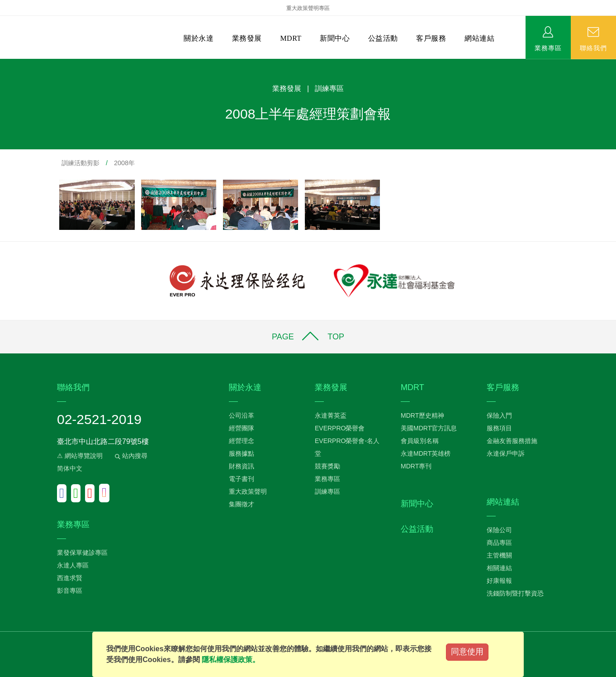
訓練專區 (327, 491)
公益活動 (383, 38)
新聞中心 (335, 38)
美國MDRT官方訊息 (429, 428)
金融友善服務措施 (512, 441)
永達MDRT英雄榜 (426, 453)
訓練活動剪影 (81, 163)
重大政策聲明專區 (308, 8)
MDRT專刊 (416, 466)
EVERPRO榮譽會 (340, 428)
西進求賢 (70, 578)
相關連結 (499, 568)
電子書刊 (242, 479)
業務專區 (548, 48)
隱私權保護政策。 (231, 660)
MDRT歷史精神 (422, 415)
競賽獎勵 (327, 466)
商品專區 (499, 543)
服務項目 (499, 428)
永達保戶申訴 (506, 453)
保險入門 (499, 415)
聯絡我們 (593, 48)
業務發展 (247, 38)
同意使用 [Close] (467, 652)
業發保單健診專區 (82, 553)
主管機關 (499, 555)
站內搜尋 (130, 456)
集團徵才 (242, 504)
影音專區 (70, 591)
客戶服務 (431, 38)
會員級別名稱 (420, 441)
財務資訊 (242, 466)
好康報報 (499, 581)
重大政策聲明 (248, 491)
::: (3, 64)
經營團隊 (242, 428)
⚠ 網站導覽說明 (80, 456)
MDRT (291, 38)
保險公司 (499, 530)
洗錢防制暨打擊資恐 (515, 593)
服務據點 (242, 453)
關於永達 (199, 38)
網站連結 (479, 38)
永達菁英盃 (331, 415)
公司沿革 (242, 415)
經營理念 (242, 441)
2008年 (124, 163)
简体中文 (70, 468)
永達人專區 (73, 565)
